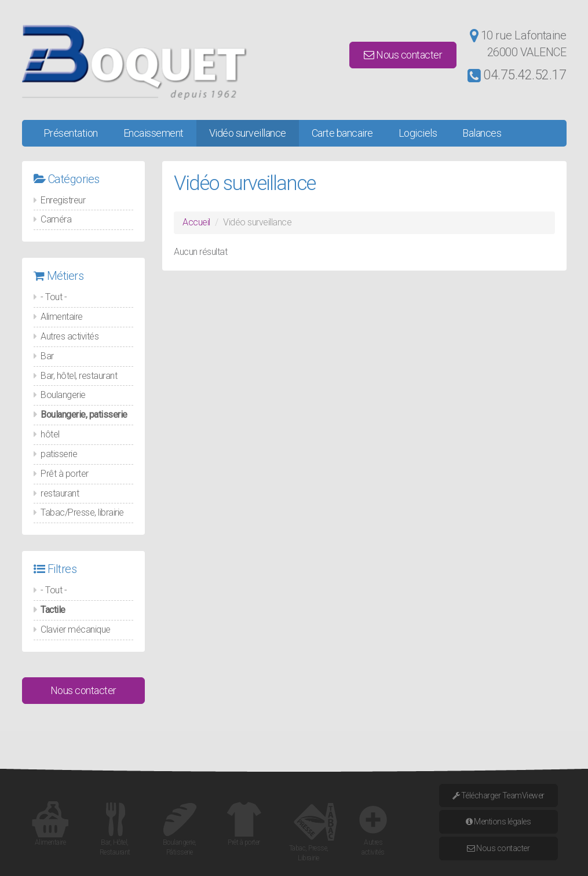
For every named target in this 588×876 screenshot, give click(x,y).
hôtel (50, 434)
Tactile (53, 610)
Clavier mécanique (76, 629)
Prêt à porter (65, 474)
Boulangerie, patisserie (84, 415)
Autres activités (70, 336)
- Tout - (54, 297)
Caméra (56, 219)
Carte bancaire (342, 133)
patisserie (59, 454)
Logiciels (418, 133)
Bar (47, 356)
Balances (482, 133)
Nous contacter (403, 55)
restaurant (60, 493)
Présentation (71, 133)
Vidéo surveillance (248, 133)
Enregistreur (63, 200)
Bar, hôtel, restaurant (79, 376)
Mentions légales (498, 822)
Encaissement (154, 133)
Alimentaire (62, 317)
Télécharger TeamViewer (498, 795)
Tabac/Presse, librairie (82, 512)
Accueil (196, 222)
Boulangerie (63, 395)
